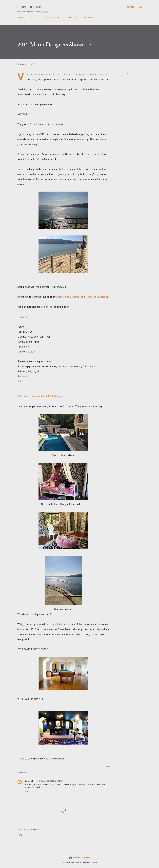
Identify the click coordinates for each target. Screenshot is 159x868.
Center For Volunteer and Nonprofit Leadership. (83, 297)
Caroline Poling (31, 781)
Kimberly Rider (55, 624)
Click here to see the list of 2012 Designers (41, 396)
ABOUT (33, 18)
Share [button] (126, 74)
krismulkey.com (29, 7)
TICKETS (23, 317)
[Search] (130, 7)
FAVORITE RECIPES (51, 18)
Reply (28, 791)
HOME (20, 18)
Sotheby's (89, 154)
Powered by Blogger (79, 858)
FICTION (87, 18)
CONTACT (71, 18)
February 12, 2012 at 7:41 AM (51, 781)
